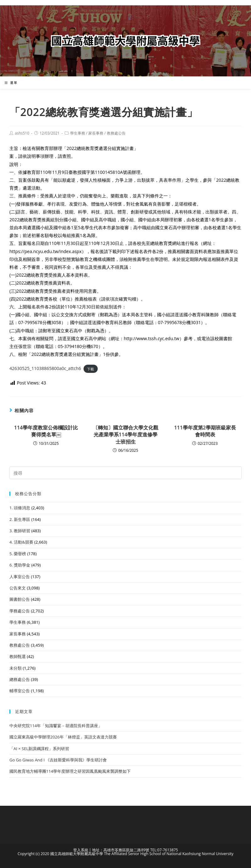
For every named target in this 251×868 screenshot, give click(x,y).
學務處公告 (20, 611)
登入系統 (81, 850)
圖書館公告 (20, 599)
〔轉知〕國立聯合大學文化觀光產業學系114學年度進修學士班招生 (126, 435)
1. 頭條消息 (20, 508)
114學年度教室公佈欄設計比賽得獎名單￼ (46, 431)
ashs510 (22, 133)
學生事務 (78, 133)
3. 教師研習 (20, 531)
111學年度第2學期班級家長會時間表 (205, 431)
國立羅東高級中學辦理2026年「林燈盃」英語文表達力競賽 (63, 737)
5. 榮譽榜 (18, 554)
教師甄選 (18, 656)
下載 (90, 369)
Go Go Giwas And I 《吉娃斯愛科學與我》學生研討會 (58, 760)
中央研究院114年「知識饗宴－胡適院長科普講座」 (56, 726)
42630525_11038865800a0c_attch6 (45, 368)
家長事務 (96, 133)
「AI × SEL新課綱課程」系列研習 (39, 749)
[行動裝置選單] (11, 83)
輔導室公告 (20, 691)
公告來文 (18, 588)
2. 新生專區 (20, 519)
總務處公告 (20, 679)
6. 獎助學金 (20, 565)
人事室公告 (20, 577)
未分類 (16, 668)
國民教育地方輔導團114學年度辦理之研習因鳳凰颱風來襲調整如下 (70, 771)
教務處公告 (116, 133)
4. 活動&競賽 (21, 542)
